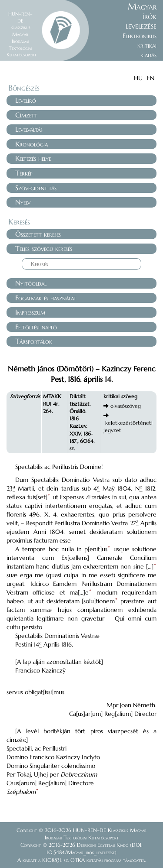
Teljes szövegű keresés (44, 248)
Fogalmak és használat (46, 298)
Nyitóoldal (31, 283)
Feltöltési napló (36, 327)
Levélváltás (29, 129)
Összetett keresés (38, 234)
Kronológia (32, 144)
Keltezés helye (33, 158)
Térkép (24, 173)
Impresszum (30, 312)
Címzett (26, 115)
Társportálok (34, 341)
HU (138, 78)
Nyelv (23, 202)
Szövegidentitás (36, 188)
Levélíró (26, 100)
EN (151, 78)
